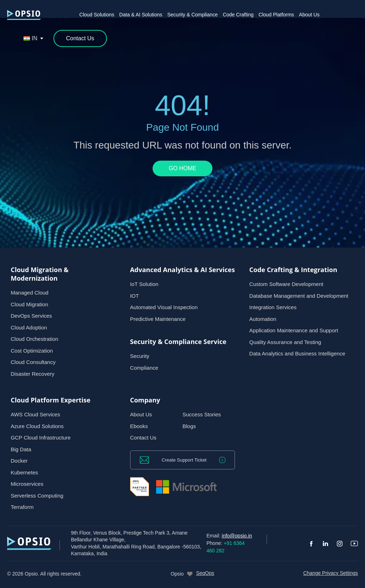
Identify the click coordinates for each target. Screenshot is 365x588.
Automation (263, 319)
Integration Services (273, 307)
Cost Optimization (32, 351)
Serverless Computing (37, 496)
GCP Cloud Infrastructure (41, 438)
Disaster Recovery (33, 374)
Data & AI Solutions (141, 15)
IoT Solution (144, 284)
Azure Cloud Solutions (37, 426)
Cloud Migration (29, 304)
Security (140, 356)
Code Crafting (238, 15)
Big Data (21, 449)
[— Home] (24, 15)
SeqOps (205, 573)
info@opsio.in (237, 536)
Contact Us (143, 438)
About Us (309, 15)
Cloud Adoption (29, 327)
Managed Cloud (30, 293)
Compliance (144, 368)
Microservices (27, 484)
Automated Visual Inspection (164, 307)
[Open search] (14, 38)
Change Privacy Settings (331, 573)
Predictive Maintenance (158, 319)
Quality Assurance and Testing (285, 342)
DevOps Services (31, 316)
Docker (19, 461)
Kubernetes (24, 472)
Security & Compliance (192, 15)
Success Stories (202, 414)
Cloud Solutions (97, 15)
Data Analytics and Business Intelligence (297, 353)
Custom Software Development (286, 284)
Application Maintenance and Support (294, 330)
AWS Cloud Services (35, 414)
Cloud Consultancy (33, 362)
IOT (135, 296)
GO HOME (182, 168)
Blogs (189, 426)
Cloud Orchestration (34, 339)
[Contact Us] (80, 38)
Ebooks (139, 426)
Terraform (22, 507)
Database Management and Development (299, 296)
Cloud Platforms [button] (276, 15)
